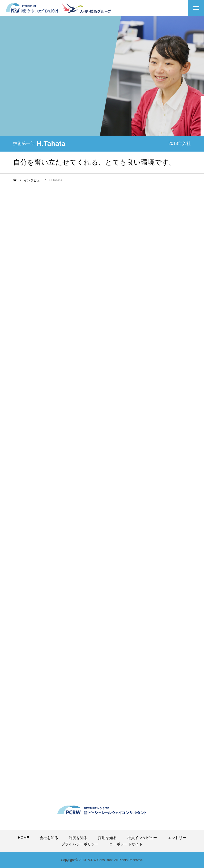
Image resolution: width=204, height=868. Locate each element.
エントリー (177, 838)
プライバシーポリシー (80, 844)
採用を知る (107, 838)
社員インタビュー (142, 838)
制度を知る (78, 838)
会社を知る (49, 838)
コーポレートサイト (126, 844)
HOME (23, 838)
